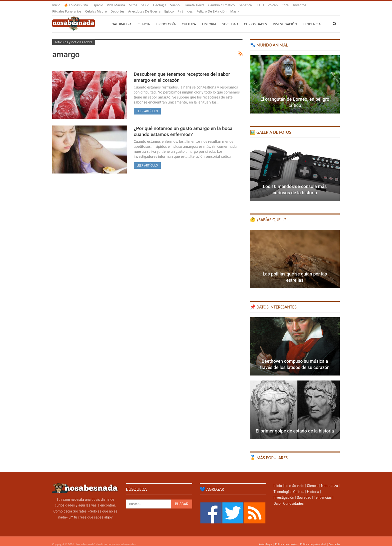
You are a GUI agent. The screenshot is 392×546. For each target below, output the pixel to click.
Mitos (133, 5)
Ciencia (144, 18)
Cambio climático (221, 5)
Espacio (97, 5)
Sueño (175, 5)
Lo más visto (294, 480)
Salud (145, 5)
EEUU (260, 5)
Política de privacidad (313, 538)
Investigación (285, 18)
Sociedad (230, 18)
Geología (160, 5)
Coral (285, 5)
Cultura (189, 18)
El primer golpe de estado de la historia (295, 425)
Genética (245, 5)
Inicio (56, 5)
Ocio (277, 497)
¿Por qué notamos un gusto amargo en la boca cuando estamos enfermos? (183, 125)
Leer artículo (147, 105)
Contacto (334, 538)
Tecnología (166, 18)
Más (298, 5)
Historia (209, 18)
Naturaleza (121, 18)
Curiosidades (255, 18)
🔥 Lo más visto (76, 5)
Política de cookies (286, 538)
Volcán (273, 5)
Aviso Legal (266, 538)
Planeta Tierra (194, 5)
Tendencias (323, 491)
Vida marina (116, 5)
